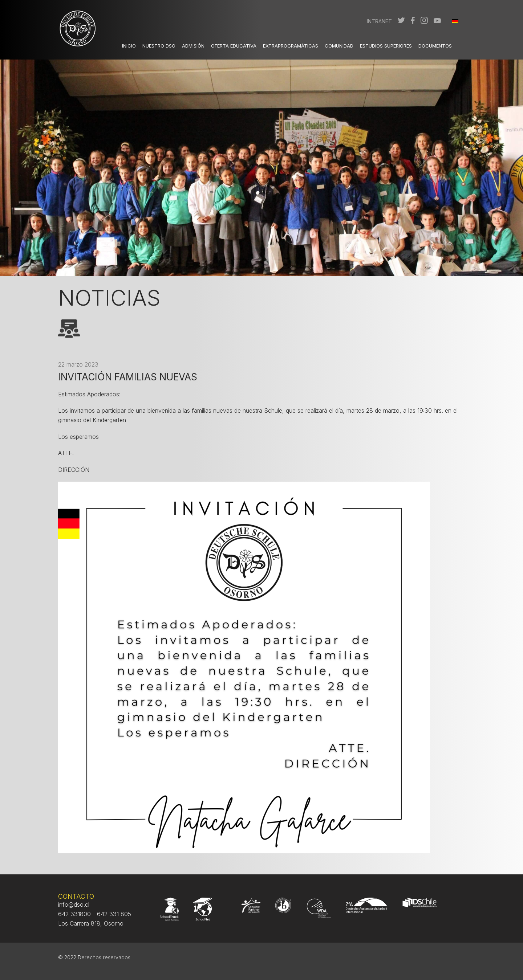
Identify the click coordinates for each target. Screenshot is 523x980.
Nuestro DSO (159, 46)
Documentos (435, 46)
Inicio (129, 46)
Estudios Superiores (386, 46)
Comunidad (339, 46)
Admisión (193, 46)
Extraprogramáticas (291, 46)
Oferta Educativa (234, 46)
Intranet (379, 21)
